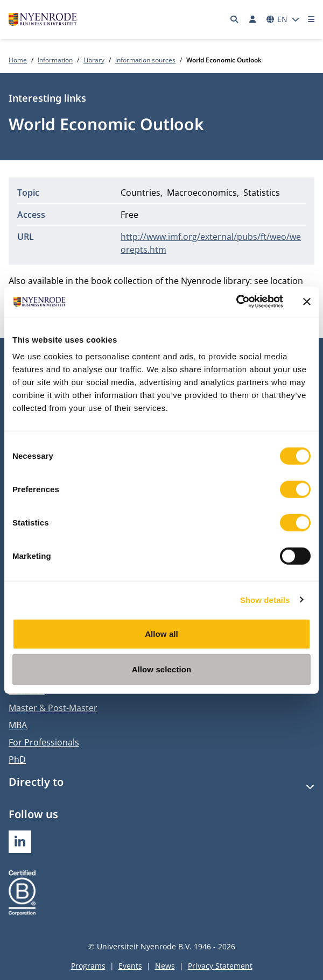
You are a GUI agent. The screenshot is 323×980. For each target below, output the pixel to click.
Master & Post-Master (53, 708)
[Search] (235, 19)
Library (94, 60)
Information (55, 60)
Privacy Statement (220, 966)
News (165, 966)
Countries (141, 193)
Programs (88, 966)
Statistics (262, 193)
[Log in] (252, 19)
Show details (265, 599)
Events (130, 966)
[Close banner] (307, 302)
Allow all (161, 634)
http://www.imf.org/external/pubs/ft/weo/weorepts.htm (211, 243)
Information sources (145, 60)
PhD (17, 759)
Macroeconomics (202, 193)
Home (18, 60)
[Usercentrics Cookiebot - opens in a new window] (236, 302)
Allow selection (162, 669)
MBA (18, 725)
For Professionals (44, 742)
